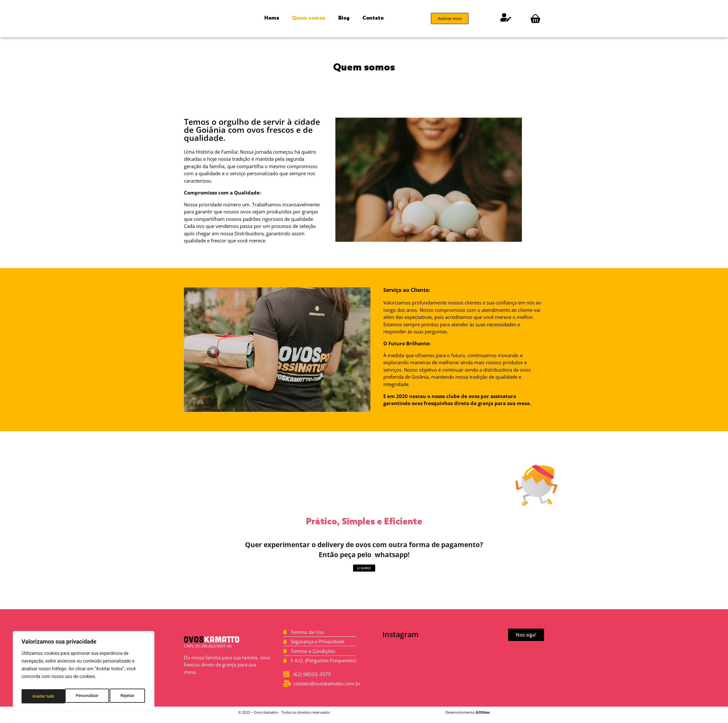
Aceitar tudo (125, 696)
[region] (84, 673)
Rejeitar (84, 696)
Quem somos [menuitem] (309, 18)
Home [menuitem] (272, 18)
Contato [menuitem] (373, 18)
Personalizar (43, 696)
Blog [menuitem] (344, 18)
